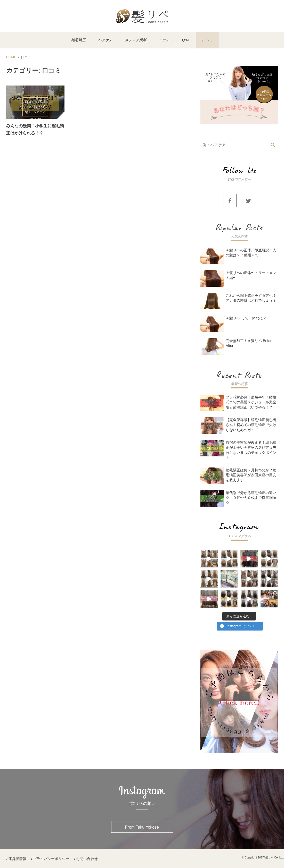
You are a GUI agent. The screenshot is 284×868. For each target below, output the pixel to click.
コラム (164, 40)
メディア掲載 (136, 40)
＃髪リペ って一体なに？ (246, 318)
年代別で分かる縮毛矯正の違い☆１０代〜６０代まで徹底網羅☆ (251, 498)
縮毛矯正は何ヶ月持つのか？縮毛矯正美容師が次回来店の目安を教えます (251, 475)
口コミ (207, 40)
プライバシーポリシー (51, 859)
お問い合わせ (87, 859)
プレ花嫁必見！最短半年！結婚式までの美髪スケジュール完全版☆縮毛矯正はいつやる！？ (251, 402)
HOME (11, 57)
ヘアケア (105, 40)
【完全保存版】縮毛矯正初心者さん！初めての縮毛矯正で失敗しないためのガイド (251, 425)
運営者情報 (17, 859)
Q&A (186, 40)
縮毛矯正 (78, 40)
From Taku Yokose (142, 827)
